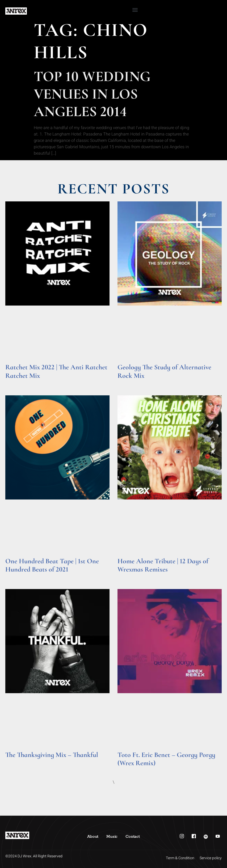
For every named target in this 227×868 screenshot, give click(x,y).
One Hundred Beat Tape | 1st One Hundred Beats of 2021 (52, 565)
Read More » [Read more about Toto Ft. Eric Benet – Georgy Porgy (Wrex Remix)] (128, 771)
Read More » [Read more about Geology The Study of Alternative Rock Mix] (128, 383)
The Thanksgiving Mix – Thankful (52, 755)
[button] (135, 10)
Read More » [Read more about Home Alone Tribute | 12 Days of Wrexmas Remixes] (128, 577)
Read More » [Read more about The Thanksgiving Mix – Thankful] (16, 762)
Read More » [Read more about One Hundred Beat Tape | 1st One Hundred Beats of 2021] (16, 577)
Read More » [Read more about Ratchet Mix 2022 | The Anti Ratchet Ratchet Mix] (16, 383)
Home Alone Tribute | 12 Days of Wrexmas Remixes (163, 565)
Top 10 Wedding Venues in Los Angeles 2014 (92, 94)
